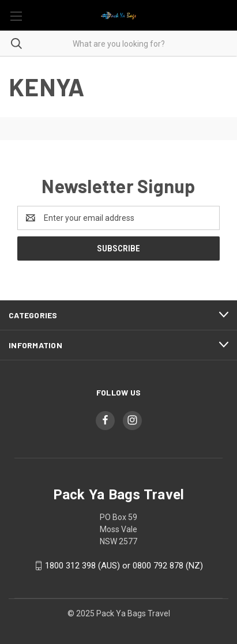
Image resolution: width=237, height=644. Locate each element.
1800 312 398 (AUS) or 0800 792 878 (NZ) (124, 566)
